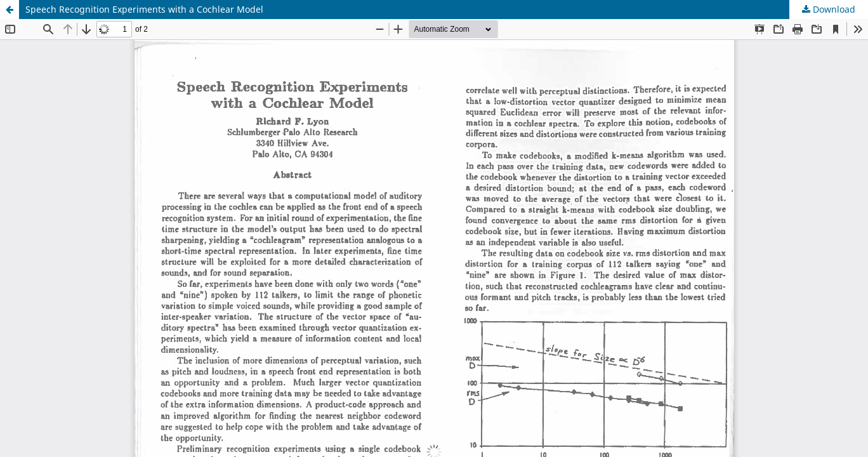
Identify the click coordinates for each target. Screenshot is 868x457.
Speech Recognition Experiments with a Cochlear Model (144, 9)
